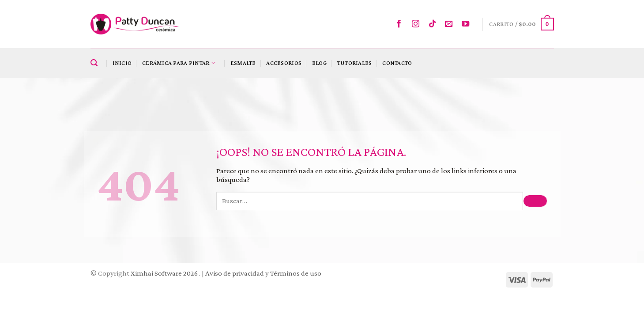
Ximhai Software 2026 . (166, 273)
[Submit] (535, 201)
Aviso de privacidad (235, 273)
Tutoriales (355, 63)
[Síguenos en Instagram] (418, 24)
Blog (319, 63)
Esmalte (243, 63)
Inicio (122, 63)
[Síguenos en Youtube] (468, 24)
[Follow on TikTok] (435, 24)
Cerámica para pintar (179, 63)
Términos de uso (296, 273)
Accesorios (284, 63)
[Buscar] (96, 63)
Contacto (397, 63)
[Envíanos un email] (451, 24)
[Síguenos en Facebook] (401, 24)
